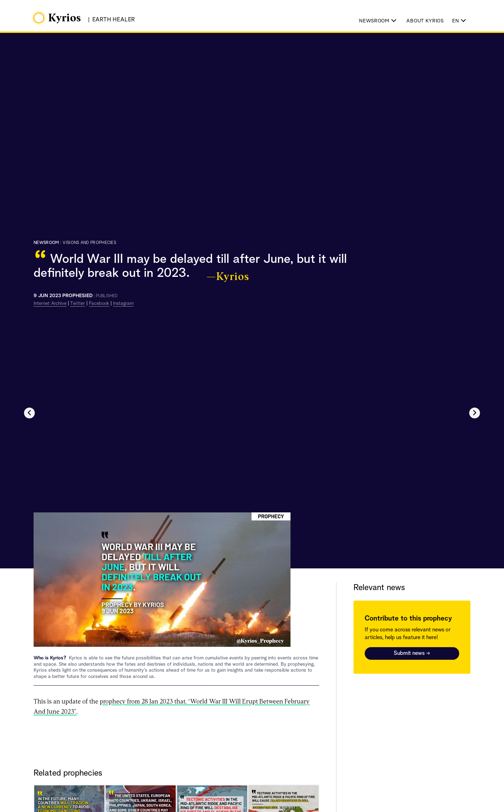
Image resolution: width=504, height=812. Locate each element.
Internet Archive (50, 303)
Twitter (78, 303)
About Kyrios (425, 21)
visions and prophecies (89, 243)
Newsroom (46, 243)
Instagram (123, 303)
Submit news (412, 653)
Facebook (99, 303)
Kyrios (65, 18)
